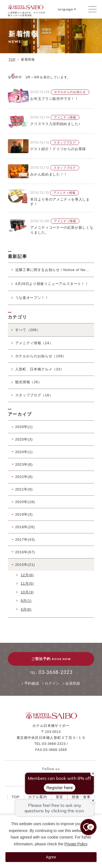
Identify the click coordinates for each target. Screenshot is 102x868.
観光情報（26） (29, 382)
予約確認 (32, 683)
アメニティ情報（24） (34, 343)
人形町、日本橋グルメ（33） (40, 369)
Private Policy (76, 844)
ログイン (52, 683)
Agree (51, 857)
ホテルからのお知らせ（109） (41, 356)
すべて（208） (28, 330)
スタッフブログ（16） (34, 395)
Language (65, 9)
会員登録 (73, 683)
